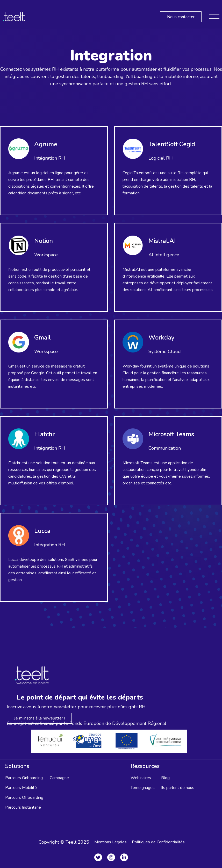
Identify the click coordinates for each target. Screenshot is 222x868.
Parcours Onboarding (24, 778)
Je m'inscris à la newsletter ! (39, 718)
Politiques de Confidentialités (158, 842)
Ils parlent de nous (178, 788)
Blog (165, 778)
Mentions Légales (110, 842)
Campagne (59, 778)
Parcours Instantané (23, 807)
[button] (214, 17)
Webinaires (141, 778)
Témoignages (143, 788)
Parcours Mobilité (21, 788)
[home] (14, 17)
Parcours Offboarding (24, 798)
